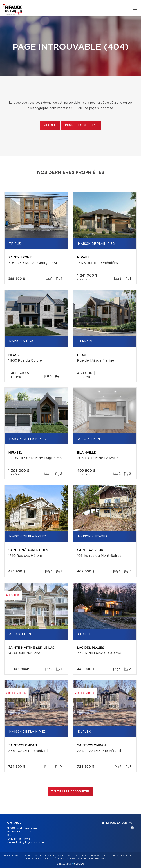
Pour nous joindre (81, 125)
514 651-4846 (22, 839)
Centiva (78, 864)
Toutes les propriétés (71, 792)
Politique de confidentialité (40, 858)
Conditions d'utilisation (72, 858)
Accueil (50, 125)
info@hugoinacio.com (31, 843)
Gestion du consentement (103, 858)
